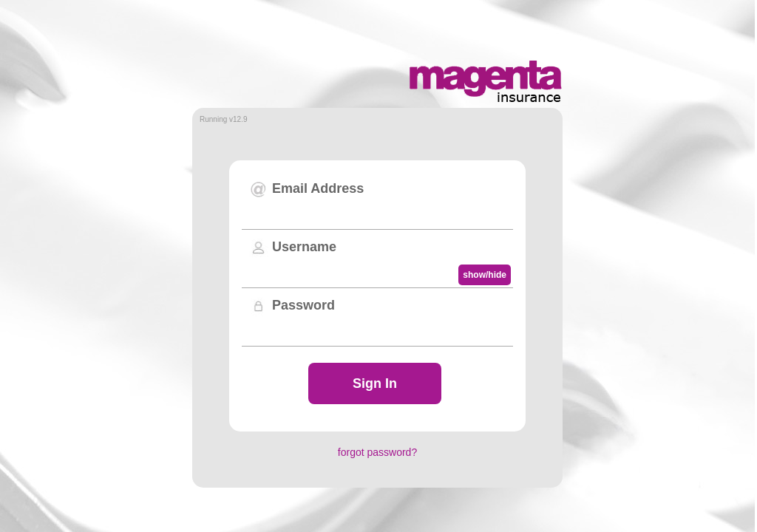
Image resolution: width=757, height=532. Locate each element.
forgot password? (377, 452)
